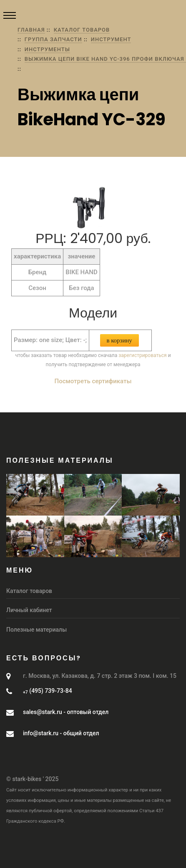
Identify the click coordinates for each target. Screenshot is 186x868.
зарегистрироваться (142, 355)
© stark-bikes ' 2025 (32, 779)
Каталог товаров (82, 30)
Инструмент (111, 39)
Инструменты (47, 49)
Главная (31, 30)
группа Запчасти (53, 39)
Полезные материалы (36, 630)
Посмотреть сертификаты (93, 381)
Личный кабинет (29, 610)
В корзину (119, 340)
